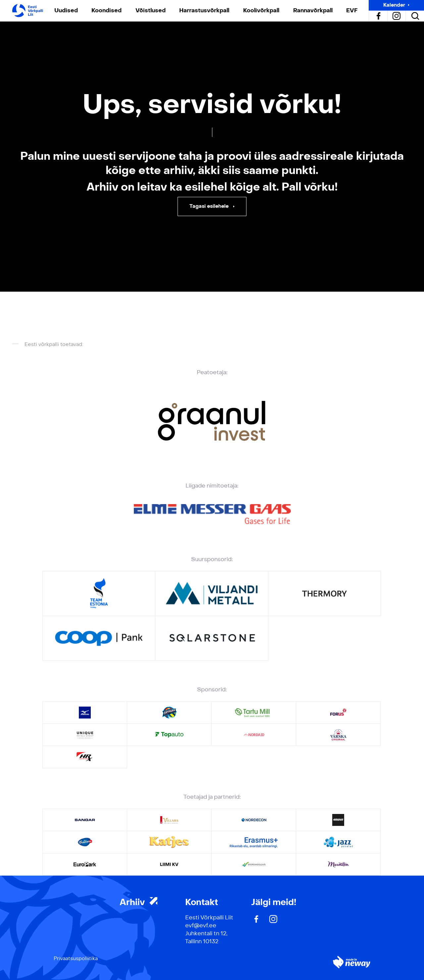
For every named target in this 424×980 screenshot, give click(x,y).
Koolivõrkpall (261, 10)
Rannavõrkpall (313, 10)
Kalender (394, 5)
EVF (352, 10)
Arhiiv (138, 902)
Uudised (66, 10)
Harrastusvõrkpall (204, 10)
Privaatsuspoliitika (76, 958)
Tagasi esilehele (210, 206)
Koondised (106, 10)
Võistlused (151, 10)
